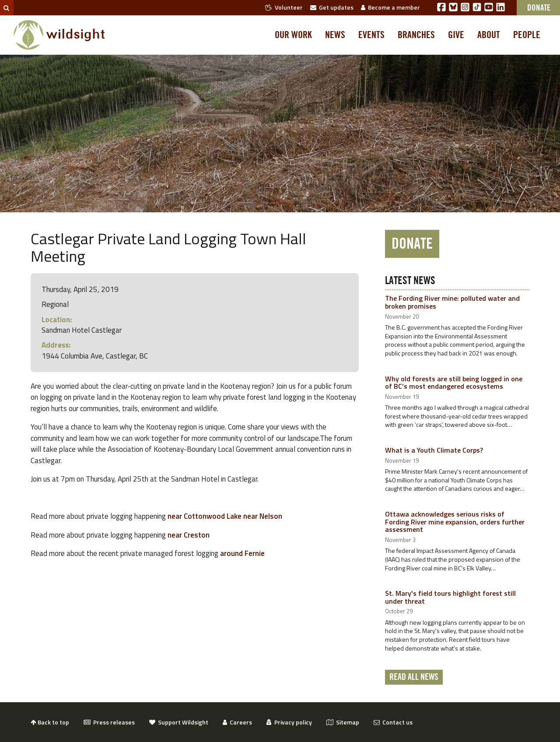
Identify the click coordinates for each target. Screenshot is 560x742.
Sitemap (343, 722)
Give (456, 35)
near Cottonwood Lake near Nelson (224, 516)
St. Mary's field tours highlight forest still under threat (450, 597)
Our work (293, 35)
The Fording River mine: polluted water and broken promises (452, 302)
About (489, 35)
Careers (237, 722)
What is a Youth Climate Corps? (434, 450)
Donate (412, 244)
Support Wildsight (179, 722)
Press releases (109, 722)
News (335, 35)
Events (371, 35)
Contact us (393, 722)
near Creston (189, 535)
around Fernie (242, 553)
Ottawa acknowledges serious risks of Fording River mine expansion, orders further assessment (455, 522)
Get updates (332, 7)
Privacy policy (289, 722)
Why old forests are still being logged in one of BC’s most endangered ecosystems (454, 383)
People (527, 35)
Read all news (414, 677)
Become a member (390, 7)
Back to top (50, 722)
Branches (416, 35)
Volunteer (284, 7)
